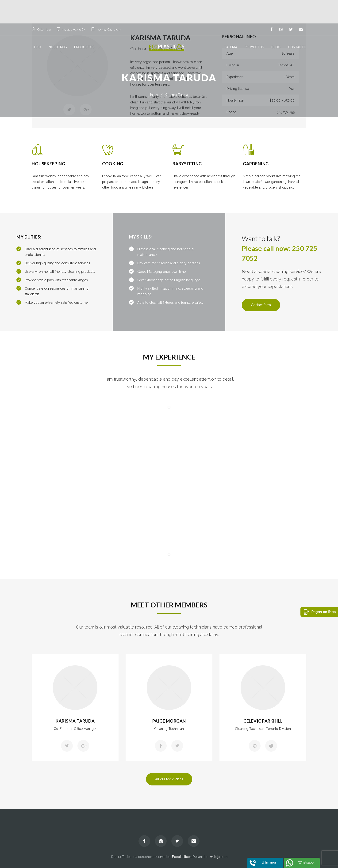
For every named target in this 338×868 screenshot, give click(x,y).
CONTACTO (297, 47)
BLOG (276, 47)
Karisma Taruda (75, 721)
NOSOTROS (58, 47)
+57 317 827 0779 (109, 29)
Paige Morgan (169, 721)
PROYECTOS (254, 47)
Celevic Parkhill (263, 721)
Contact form (261, 305)
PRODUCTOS (84, 47)
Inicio (154, 95)
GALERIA (230, 47)
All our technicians (169, 779)
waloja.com (219, 857)
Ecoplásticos (182, 857)
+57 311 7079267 (74, 29)
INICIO (36, 47)
